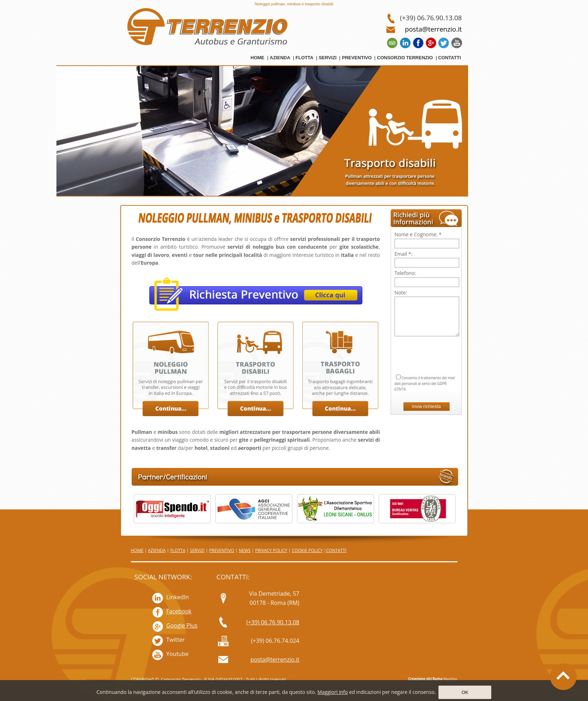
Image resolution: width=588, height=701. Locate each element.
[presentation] (427, 346)
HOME (137, 550)
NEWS (245, 550)
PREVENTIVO (222, 550)
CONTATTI (336, 550)
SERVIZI (197, 550)
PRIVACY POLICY (271, 550)
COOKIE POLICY (307, 550)
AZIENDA (157, 550)
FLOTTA (178, 550)
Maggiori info (333, 692)
